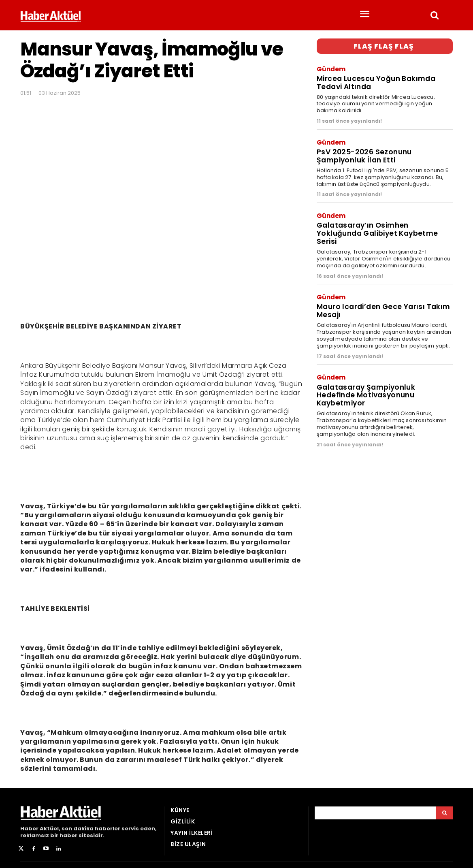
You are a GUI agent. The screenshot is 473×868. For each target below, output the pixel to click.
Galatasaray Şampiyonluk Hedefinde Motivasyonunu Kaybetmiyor (365, 392)
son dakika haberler (91, 829)
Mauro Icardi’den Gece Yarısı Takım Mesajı (383, 309)
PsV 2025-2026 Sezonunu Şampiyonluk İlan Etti (363, 155)
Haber (29, 829)
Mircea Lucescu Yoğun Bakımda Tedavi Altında (376, 82)
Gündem (331, 69)
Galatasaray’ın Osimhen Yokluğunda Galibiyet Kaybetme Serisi (377, 232)
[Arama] (444, 813)
